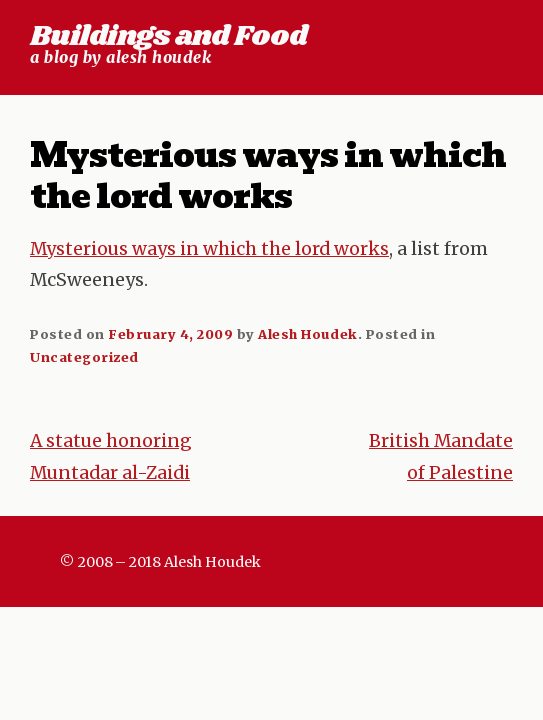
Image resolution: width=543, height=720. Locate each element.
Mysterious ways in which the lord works (209, 249)
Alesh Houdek (307, 334)
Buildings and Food (168, 36)
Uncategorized (84, 357)
